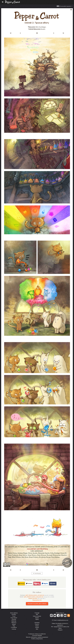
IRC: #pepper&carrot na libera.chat (60, 627)
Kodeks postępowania (37, 639)
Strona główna (14, 613)
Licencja (14, 629)
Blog (14, 626)
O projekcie (14, 627)
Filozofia (14, 619)
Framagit (37, 613)
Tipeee (37, 626)
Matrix (60, 628)
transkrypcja (38, 573)
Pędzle (37, 618)
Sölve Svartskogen (41, 27)
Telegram (60, 630)
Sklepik (14, 624)
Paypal (37, 627)
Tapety (37, 619)
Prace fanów (14, 618)
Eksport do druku (37, 598)
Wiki (37, 615)
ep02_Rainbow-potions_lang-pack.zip (39, 597)
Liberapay (37, 623)
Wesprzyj (14, 623)
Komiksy (14, 615)
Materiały (14, 621)
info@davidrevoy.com (63, 620)
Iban (37, 629)
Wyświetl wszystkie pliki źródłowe (37, 604)
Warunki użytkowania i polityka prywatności (37, 637)
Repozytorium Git (37, 600)
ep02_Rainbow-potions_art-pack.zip (40, 595)
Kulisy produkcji (37, 616)
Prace (14, 616)
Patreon (37, 624)
